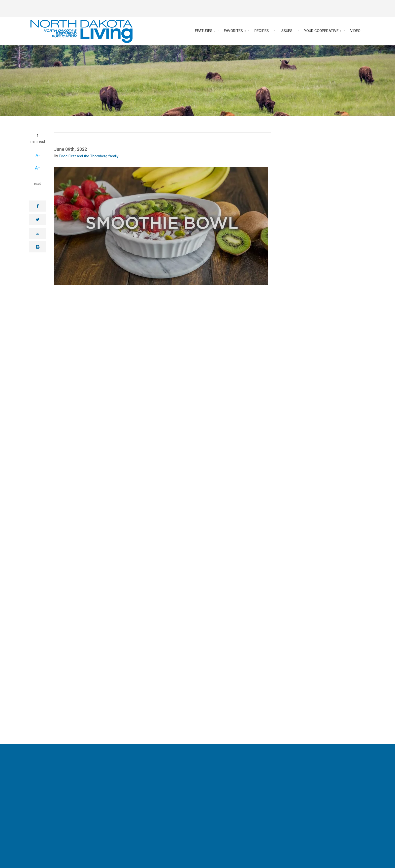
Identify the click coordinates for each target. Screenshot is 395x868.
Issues (286, 31)
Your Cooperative (321, 31)
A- (38, 155)
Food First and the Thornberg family (89, 156)
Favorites (233, 31)
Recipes (262, 31)
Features (204, 31)
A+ (38, 168)
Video (355, 31)
